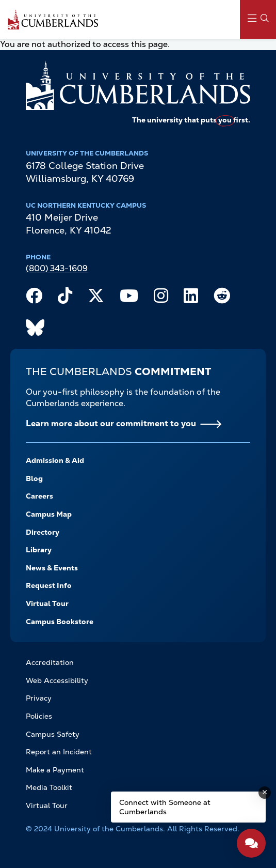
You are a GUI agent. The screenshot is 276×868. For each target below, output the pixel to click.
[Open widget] (251, 843)
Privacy (39, 698)
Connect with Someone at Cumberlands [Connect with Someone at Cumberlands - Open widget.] (165, 807)
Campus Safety (53, 734)
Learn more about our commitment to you (111, 423)
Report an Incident (59, 752)
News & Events (52, 568)
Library (39, 550)
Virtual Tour (47, 603)
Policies (39, 716)
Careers (39, 496)
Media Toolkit (49, 787)
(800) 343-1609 (57, 268)
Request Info (49, 585)
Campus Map (49, 514)
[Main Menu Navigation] (258, 19)
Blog (34, 478)
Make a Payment (55, 770)
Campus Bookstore (60, 622)
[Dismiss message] (265, 793)
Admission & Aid (55, 460)
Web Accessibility (57, 680)
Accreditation (50, 662)
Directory (43, 532)
